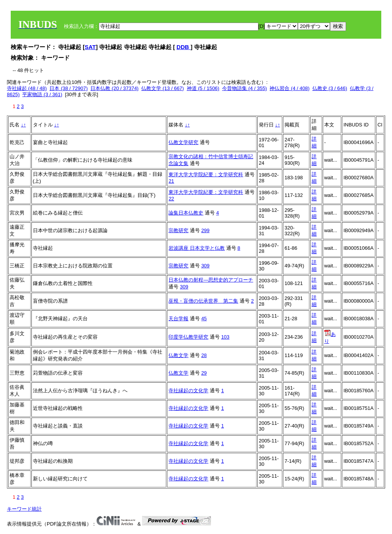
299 (206, 230)
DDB (184, 47)
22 (171, 199)
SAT (90, 47)
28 (204, 355)
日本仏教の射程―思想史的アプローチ (211, 280)
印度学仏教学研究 (188, 337)
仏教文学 (178, 355)
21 (171, 181)
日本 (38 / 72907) (69, 88)
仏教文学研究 (183, 142)
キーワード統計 (24, 509)
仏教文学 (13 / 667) (163, 88)
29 (204, 373)
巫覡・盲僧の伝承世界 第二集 (203, 301)
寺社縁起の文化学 (188, 391)
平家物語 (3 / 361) (42, 94)
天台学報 (178, 319)
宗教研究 (178, 230)
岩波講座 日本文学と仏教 (197, 248)
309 (206, 266)
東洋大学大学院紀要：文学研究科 (206, 174)
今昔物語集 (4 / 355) (244, 88)
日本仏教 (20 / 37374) (114, 88)
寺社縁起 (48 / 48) (27, 88)
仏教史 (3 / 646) (330, 88)
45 (204, 319)
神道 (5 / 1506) (203, 88)
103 (225, 337)
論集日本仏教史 (186, 213)
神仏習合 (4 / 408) (289, 88)
